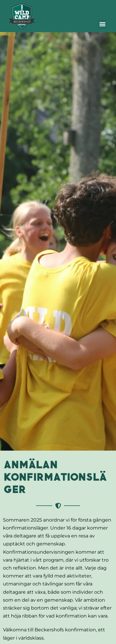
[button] (102, 24)
